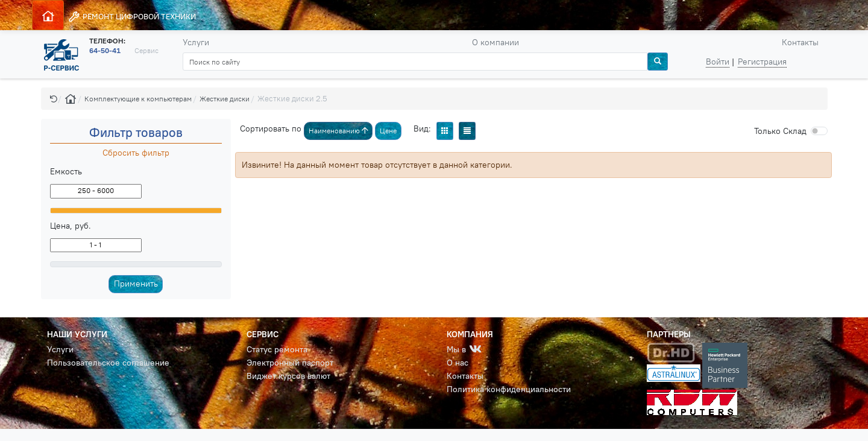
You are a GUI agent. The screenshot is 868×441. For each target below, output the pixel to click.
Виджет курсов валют (288, 376)
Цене (388, 131)
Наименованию (338, 131)
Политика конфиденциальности (509, 389)
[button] (54, 99)
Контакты (800, 42)
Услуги (196, 42)
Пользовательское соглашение (108, 363)
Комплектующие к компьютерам (138, 99)
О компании (495, 42)
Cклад (780, 131)
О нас (458, 363)
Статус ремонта (277, 349)
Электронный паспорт (290, 363)
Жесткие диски (225, 99)
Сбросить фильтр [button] (136, 153)
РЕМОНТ (132, 17)
